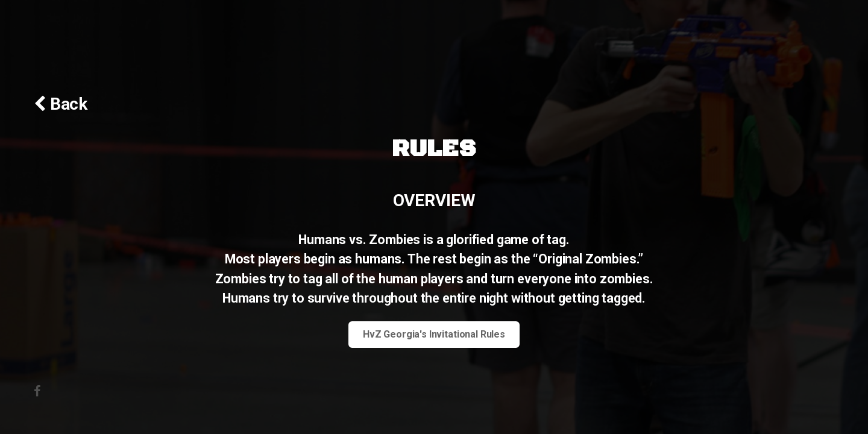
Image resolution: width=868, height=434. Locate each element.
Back (67, 104)
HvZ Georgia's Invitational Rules (434, 334)
